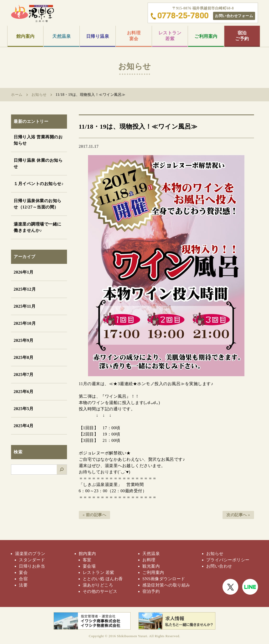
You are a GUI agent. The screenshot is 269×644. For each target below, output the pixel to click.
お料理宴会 (134, 36)
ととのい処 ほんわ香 (103, 579)
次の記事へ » (238, 515)
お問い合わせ (219, 566)
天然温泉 (61, 36)
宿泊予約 (151, 591)
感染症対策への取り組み (166, 585)
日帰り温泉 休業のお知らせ (38, 163)
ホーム (17, 95)
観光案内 (151, 566)
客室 (87, 560)
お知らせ (39, 95)
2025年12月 (25, 289)
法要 (23, 585)
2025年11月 (25, 306)
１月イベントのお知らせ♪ (39, 184)
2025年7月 (24, 375)
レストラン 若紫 (99, 572)
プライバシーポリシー (228, 560)
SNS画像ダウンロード (164, 579)
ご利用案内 (206, 36)
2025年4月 (24, 426)
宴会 (23, 572)
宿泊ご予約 (242, 36)
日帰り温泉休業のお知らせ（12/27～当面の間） (38, 204)
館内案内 (25, 36)
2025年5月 (24, 409)
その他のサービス (100, 591)
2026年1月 (24, 272)
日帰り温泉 (98, 36)
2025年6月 (24, 392)
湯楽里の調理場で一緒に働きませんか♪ (38, 227)
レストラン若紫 (170, 36)
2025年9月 (24, 340)
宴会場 (89, 566)
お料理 (149, 560)
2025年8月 (24, 357)
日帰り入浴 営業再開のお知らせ (38, 140)
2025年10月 (25, 323)
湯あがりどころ (98, 585)
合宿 (23, 579)
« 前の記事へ (95, 515)
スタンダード (32, 560)
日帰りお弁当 (32, 566)
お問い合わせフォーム (234, 16)
